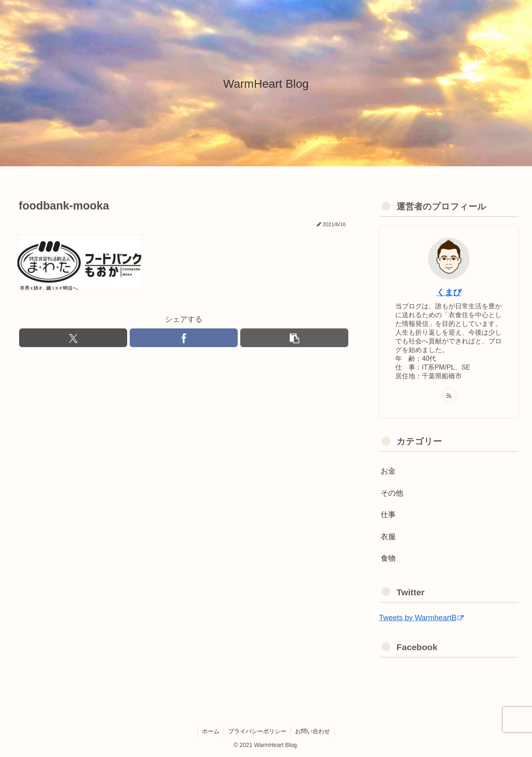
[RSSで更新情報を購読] (449, 395)
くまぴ (449, 292)
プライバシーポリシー (257, 731)
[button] (294, 338)
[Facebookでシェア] (184, 338)
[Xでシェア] (73, 338)
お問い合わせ (313, 731)
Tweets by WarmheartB (421, 618)
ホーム (211, 731)
